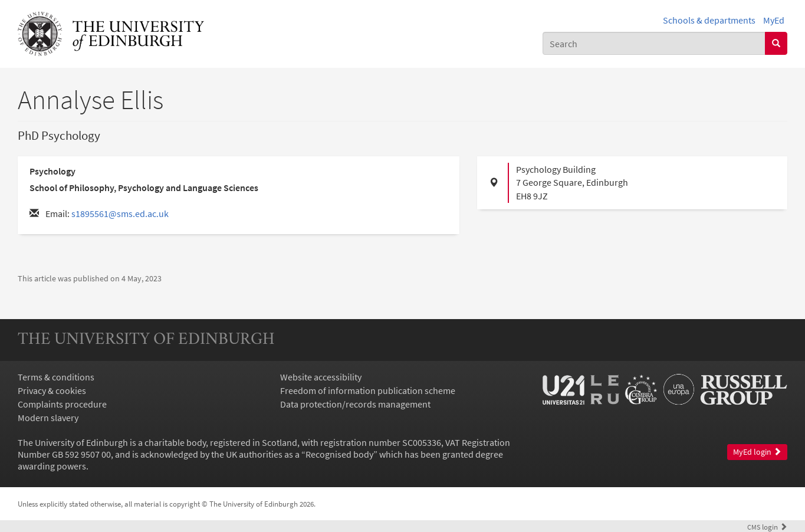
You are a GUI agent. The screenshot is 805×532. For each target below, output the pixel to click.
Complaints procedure (62, 404)
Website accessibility (321, 377)
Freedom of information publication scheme (368, 390)
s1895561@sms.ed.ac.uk (120, 214)
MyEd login (757, 452)
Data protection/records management (355, 404)
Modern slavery (48, 418)
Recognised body (339, 454)
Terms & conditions (56, 377)
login (767, 527)
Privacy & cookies (52, 390)
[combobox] (654, 43)
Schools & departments (709, 20)
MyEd (774, 20)
